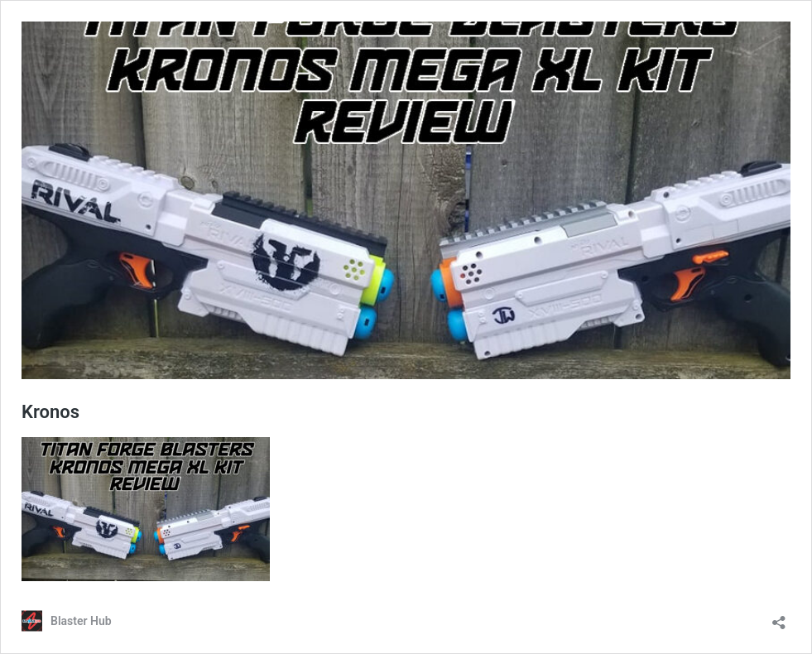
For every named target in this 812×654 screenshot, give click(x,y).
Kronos (50, 412)
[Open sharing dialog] (779, 617)
